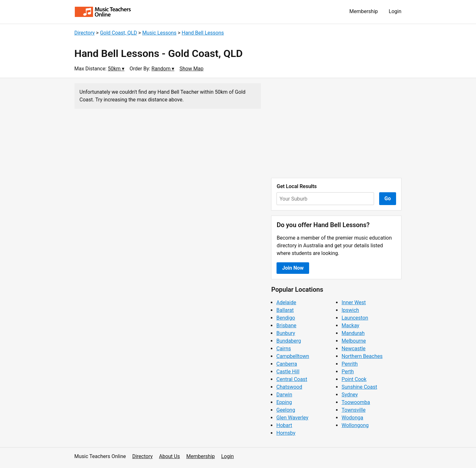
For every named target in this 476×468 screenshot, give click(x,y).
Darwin (284, 395)
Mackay (350, 325)
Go (388, 198)
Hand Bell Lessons (203, 33)
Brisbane (286, 325)
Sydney (350, 395)
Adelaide (286, 302)
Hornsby (286, 433)
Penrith (350, 364)
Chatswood (289, 387)
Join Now (293, 268)
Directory (85, 33)
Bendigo (285, 318)
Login (395, 11)
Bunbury (286, 333)
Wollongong (355, 425)
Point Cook (354, 379)
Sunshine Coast (359, 387)
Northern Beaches (362, 356)
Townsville (353, 410)
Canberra (287, 364)
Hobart (284, 425)
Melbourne (354, 341)
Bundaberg (289, 341)
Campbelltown (293, 356)
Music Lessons (159, 33)
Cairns (284, 349)
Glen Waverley (292, 418)
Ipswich (350, 310)
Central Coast (292, 379)
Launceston (355, 318)
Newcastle (353, 349)
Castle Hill (288, 372)
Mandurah (353, 333)
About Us (170, 456)
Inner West (354, 302)
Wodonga (352, 418)
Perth (347, 372)
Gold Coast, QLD (119, 33)
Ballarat (285, 310)
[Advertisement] (336, 128)
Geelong (286, 410)
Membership (364, 11)
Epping (284, 402)
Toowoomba (356, 402)
